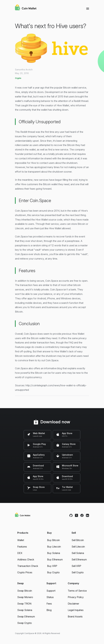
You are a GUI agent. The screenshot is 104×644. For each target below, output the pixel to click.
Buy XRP (52, 566)
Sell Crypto (78, 572)
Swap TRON (24, 604)
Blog (49, 610)
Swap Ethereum (26, 616)
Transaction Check (28, 566)
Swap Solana (25, 610)
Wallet (21, 540)
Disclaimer (73, 604)
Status (50, 597)
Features (22, 547)
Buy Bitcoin (53, 540)
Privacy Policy (76, 597)
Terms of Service (77, 591)
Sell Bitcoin (78, 540)
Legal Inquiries (76, 610)
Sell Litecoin (78, 547)
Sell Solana (78, 553)
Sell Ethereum (79, 559)
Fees (49, 604)
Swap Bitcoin (25, 591)
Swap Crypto (25, 623)
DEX (20, 553)
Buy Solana (54, 553)
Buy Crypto (53, 572)
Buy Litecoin (54, 547)
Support (51, 591)
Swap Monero (25, 597)
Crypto (18, 78)
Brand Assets (75, 616)
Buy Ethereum (55, 559)
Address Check (26, 559)
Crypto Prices (25, 572)
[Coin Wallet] (26, 8)
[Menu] (88, 8)
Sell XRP (76, 566)
